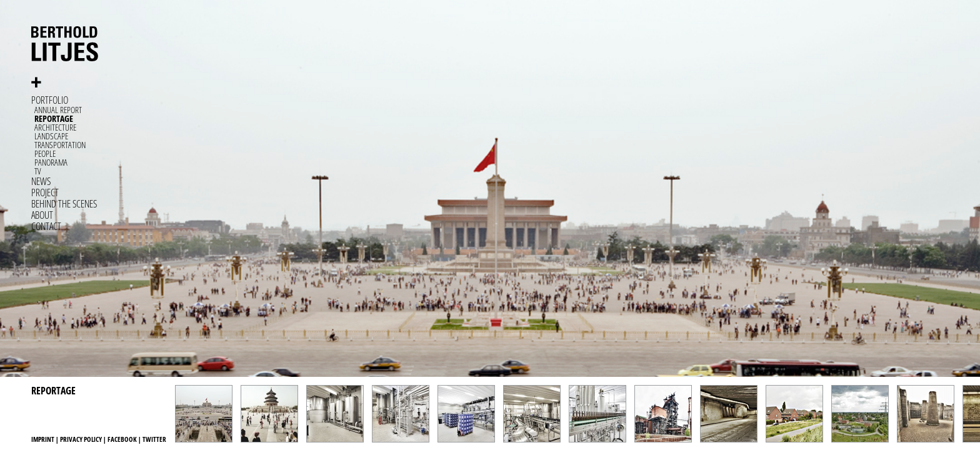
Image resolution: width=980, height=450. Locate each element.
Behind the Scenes (64, 204)
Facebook (122, 439)
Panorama (51, 162)
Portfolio (50, 100)
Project (45, 192)
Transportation (60, 145)
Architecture (55, 127)
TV (38, 171)
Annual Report (58, 110)
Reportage (54, 118)
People (45, 153)
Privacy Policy (81, 439)
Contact (46, 226)
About (42, 215)
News (41, 181)
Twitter (154, 439)
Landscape (51, 136)
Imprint (43, 439)
